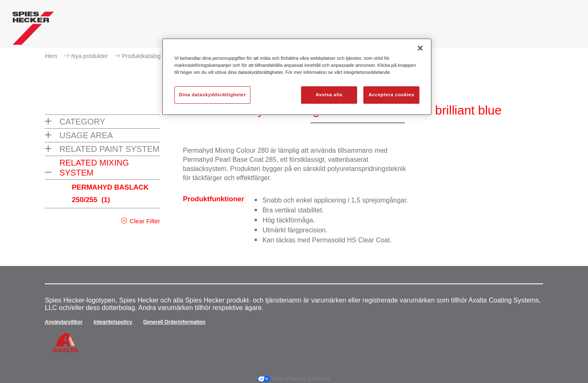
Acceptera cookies (391, 95)
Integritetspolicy (113, 322)
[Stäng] (420, 48)
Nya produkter (90, 56)
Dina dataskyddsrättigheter (212, 95)
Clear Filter (145, 221)
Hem (51, 56)
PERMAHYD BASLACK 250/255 (110, 194)
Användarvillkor (64, 322)
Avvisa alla (329, 95)
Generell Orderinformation (174, 322)
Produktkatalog (141, 56)
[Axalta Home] (33, 30)
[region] (297, 77)
